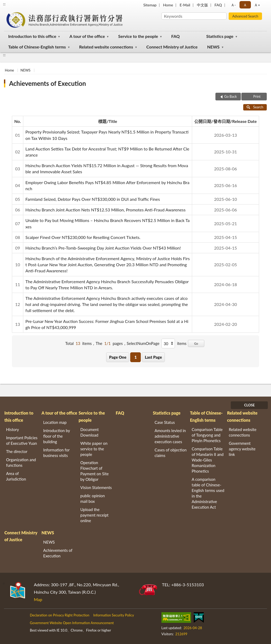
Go (196, 343)
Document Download (90, 432)
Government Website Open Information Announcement (72, 623)
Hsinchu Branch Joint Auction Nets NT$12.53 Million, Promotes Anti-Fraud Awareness (105, 210)
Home (168, 5)
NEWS (213, 47)
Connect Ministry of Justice (172, 47)
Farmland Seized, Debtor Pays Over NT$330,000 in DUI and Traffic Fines (93, 199)
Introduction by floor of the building (57, 436)
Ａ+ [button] (257, 5)
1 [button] (136, 357)
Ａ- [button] (233, 5)
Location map (55, 422)
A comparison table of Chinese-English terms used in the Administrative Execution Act (208, 493)
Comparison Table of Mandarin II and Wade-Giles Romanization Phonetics (207, 460)
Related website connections (106, 47)
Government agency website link (242, 449)
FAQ (218, 5)
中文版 (202, 5)
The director (17, 451)
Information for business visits (56, 453)
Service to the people (138, 36)
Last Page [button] (153, 357)
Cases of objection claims (171, 453)
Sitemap (150, 5)
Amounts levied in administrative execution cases (170, 436)
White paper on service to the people (94, 449)
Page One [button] (118, 357)
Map (38, 599)
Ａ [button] (245, 5)
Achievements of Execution (48, 83)
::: (4, 4)
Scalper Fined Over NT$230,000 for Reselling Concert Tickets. (83, 237)
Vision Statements (96, 487)
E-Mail (185, 5)
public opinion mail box (93, 498)
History (12, 429)
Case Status (165, 422)
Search (255, 107)
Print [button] (257, 96)
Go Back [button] (231, 96)
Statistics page (220, 36)
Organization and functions (21, 462)
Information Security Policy (114, 615)
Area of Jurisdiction (16, 476)
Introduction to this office (32, 36)
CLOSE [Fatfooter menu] (249, 405)
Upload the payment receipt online (94, 515)
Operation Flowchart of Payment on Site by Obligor (95, 471)
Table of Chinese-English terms (37, 47)
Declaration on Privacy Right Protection (60, 615)
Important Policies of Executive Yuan (22, 440)
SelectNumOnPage (143, 343)
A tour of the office (87, 36)
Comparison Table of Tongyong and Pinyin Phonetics (207, 435)
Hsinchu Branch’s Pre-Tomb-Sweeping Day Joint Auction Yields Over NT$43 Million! (103, 248)
